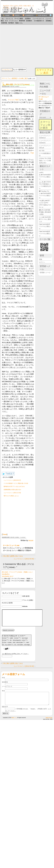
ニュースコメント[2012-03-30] (24, 559)
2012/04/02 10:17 (8, 576)
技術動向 (29, 21)
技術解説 (49, 21)
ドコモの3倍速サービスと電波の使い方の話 (16, 483)
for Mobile (42, 15)
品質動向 (28, 18)
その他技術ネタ (39, 21)
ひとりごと (9, 18)
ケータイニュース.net (11, 545)
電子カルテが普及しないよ (11, 496)
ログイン (42, 262)
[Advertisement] (20, 46)
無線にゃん (19, 23)
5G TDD (42, 151)
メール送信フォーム (13, 677)
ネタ (6, 21)
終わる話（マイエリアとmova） (18, 84)
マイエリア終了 (14, 100)
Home (6, 15)
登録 (41, 259)
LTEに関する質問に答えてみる (13, 556)
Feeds (16, 15)
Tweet (5, 534)
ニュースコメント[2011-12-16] (12, 493)
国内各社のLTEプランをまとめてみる (14, 486)
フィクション (13, 21)
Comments (28, 15)
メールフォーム (7, 70)
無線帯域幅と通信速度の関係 (45, 212)
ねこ (3, 18)
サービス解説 (19, 18)
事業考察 (22, 21)
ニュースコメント (38, 18)
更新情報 (4, 23)
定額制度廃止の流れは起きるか (12, 490)
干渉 (32, 153)
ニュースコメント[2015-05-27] (12, 480)
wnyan (31, 540)
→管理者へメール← (45, 273)
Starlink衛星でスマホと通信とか (45, 177)
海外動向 (11, 23)
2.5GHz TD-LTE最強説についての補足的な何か (45, 161)
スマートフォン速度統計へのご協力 (15, 78)
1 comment (23, 537)
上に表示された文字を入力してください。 (16, 657)
